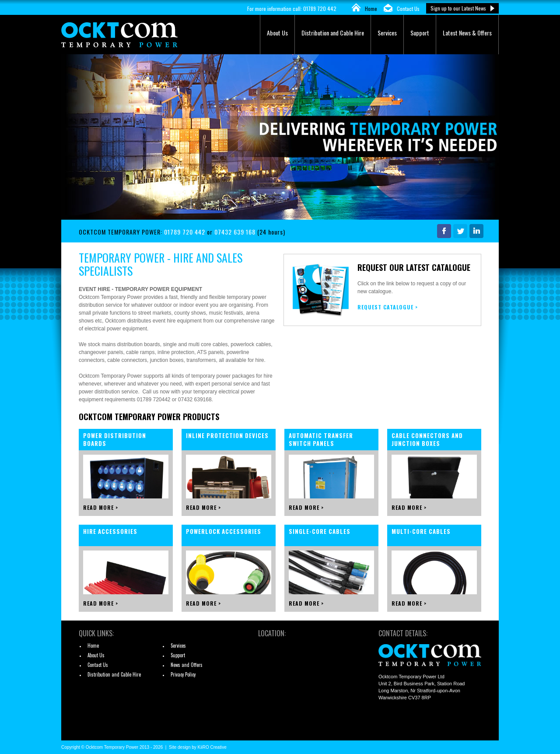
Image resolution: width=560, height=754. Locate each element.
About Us (277, 33)
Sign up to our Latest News (458, 8)
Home (371, 9)
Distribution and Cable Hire (333, 33)
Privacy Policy (183, 674)
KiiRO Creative (212, 747)
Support (420, 33)
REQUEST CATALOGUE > (388, 307)
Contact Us (408, 9)
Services (387, 33)
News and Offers (187, 665)
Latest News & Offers (467, 33)
